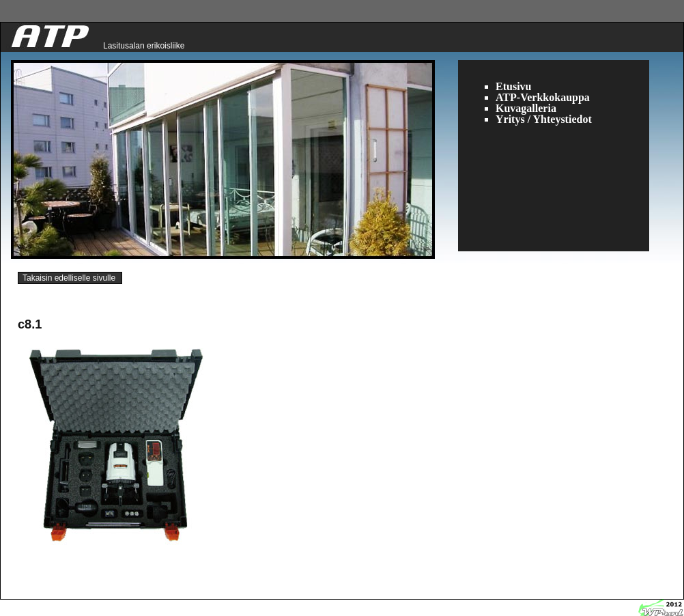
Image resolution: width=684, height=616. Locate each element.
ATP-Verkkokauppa (543, 97)
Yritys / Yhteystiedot (544, 119)
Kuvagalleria (526, 108)
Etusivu (513, 86)
